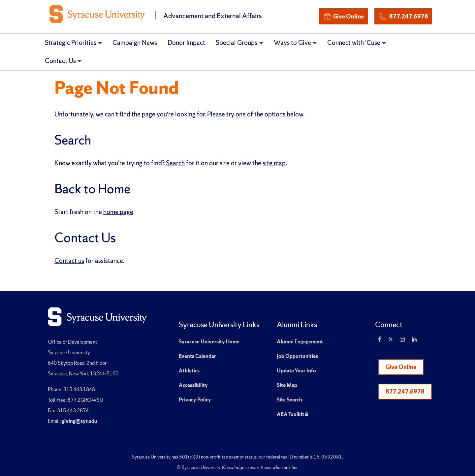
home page (118, 212)
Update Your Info (296, 371)
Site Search (289, 400)
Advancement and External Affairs (213, 16)
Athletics (189, 371)
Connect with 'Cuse (354, 43)
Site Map (287, 385)
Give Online (344, 16)
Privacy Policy (195, 400)
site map (274, 163)
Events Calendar (197, 356)
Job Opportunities (297, 356)
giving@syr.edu (79, 421)
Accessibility (193, 385)
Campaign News (135, 43)
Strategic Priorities (71, 43)
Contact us (69, 261)
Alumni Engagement (300, 342)
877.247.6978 (403, 15)
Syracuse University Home (209, 342)
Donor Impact (186, 43)
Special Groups (237, 43)
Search (175, 163)
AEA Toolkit (292, 414)
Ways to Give (292, 43)
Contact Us (60, 61)
